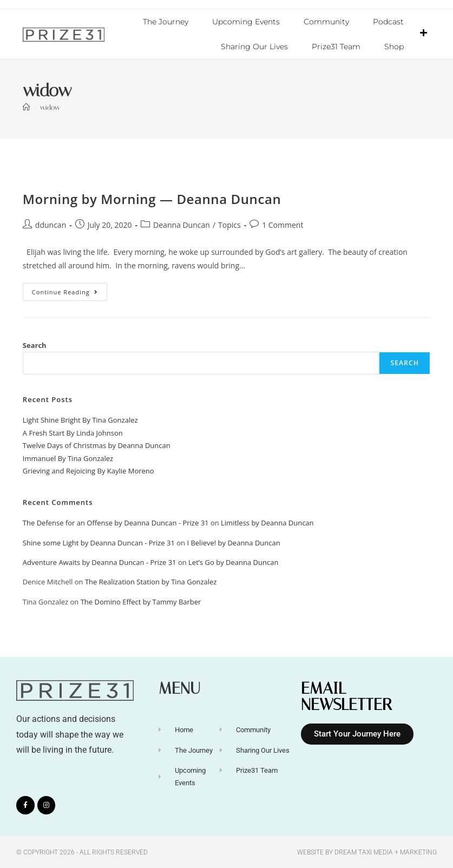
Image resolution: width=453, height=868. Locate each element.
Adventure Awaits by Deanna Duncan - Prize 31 (100, 562)
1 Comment (283, 224)
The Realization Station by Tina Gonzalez (151, 581)
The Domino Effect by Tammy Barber (141, 601)
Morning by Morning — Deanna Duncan (152, 198)
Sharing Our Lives (254, 47)
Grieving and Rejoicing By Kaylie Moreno (88, 470)
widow (50, 107)
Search (35, 345)
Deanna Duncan (182, 224)
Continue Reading (70, 289)
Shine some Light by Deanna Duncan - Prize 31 (99, 542)
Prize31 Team (336, 47)
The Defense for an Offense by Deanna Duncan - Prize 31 (116, 522)
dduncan (51, 224)
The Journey (166, 22)
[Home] (26, 107)
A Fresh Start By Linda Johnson (73, 432)
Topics (229, 224)
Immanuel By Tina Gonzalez (68, 458)
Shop (394, 47)
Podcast (388, 22)
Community (326, 22)
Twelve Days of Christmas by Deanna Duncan (97, 445)
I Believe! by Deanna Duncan (233, 542)
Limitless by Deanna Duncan (267, 522)
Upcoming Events (246, 22)
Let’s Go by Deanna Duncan (233, 562)
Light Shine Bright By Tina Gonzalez (80, 419)
